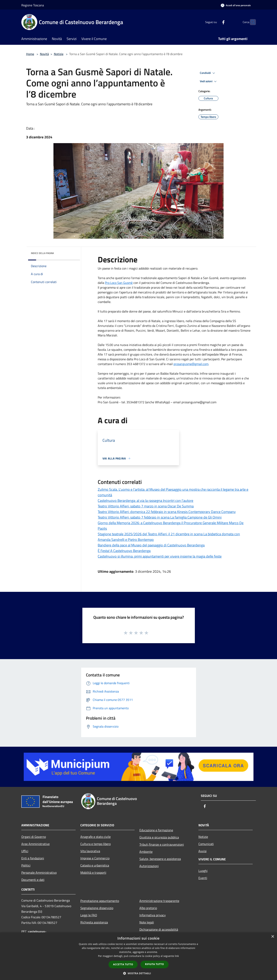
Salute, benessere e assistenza (160, 859)
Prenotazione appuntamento (100, 901)
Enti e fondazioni (33, 858)
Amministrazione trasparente (159, 901)
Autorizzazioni (149, 866)
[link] (119, 283)
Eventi (203, 878)
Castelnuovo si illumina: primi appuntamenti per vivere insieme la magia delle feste (160, 556)
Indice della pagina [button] (42, 253)
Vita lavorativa (90, 851)
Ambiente (146, 852)
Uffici (25, 851)
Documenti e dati (33, 880)
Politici (26, 865)
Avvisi (203, 851)
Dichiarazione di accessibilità (159, 929)
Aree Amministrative (35, 844)
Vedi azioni (209, 81)
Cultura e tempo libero (96, 844)
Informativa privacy (153, 915)
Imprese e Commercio (95, 858)
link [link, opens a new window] (177, 956)
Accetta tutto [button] (123, 964)
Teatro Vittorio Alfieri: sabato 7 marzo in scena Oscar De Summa (146, 506)
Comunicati (206, 844)
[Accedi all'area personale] (236, 5)
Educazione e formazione (156, 830)
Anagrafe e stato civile (96, 837)
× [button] (273, 937)
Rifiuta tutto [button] (154, 964)
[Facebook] (216, 22)
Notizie (59, 54)
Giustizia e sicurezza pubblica (159, 837)
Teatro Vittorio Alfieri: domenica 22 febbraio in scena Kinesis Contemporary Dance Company (167, 512)
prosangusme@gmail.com (191, 364)
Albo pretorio (148, 908)
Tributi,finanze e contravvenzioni (162, 844)
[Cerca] (251, 22)
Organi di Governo (34, 837)
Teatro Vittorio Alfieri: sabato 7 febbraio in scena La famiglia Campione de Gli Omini (160, 517)
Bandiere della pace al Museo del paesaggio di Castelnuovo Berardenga (151, 545)
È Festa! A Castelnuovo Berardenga (124, 551)
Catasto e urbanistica (95, 865)
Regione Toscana (33, 5)
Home (30, 54)
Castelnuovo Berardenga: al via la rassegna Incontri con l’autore (145, 501)
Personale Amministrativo (39, 873)
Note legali (147, 922)
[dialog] (138, 956)
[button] (139, 973)
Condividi (208, 73)
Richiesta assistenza (94, 922)
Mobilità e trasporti (93, 873)
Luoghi (203, 871)
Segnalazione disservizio (97, 908)
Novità (44, 54)
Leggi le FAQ (89, 915)
